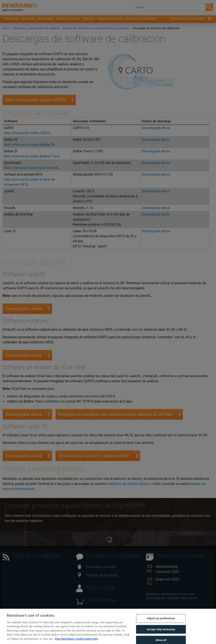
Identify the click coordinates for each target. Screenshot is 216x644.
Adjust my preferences (161, 623)
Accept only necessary (161, 634)
